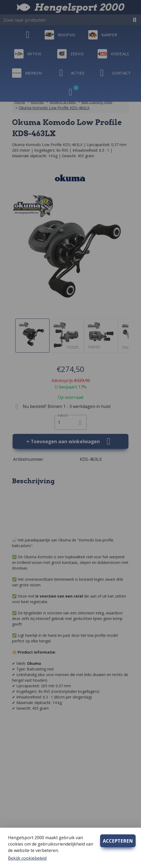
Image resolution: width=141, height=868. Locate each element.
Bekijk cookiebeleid (27, 858)
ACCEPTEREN (118, 841)
